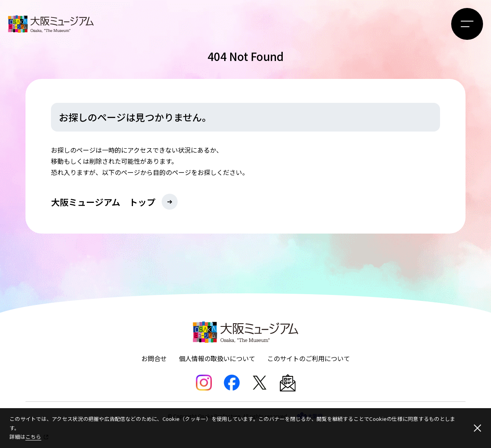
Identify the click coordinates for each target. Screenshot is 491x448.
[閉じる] (477, 428)
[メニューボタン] (467, 24)
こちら (33, 437)
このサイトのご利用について (309, 358)
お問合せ (154, 358)
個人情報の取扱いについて (217, 358)
